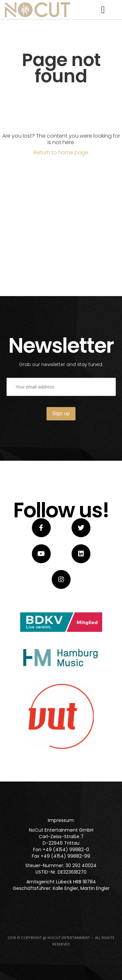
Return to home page (61, 152)
